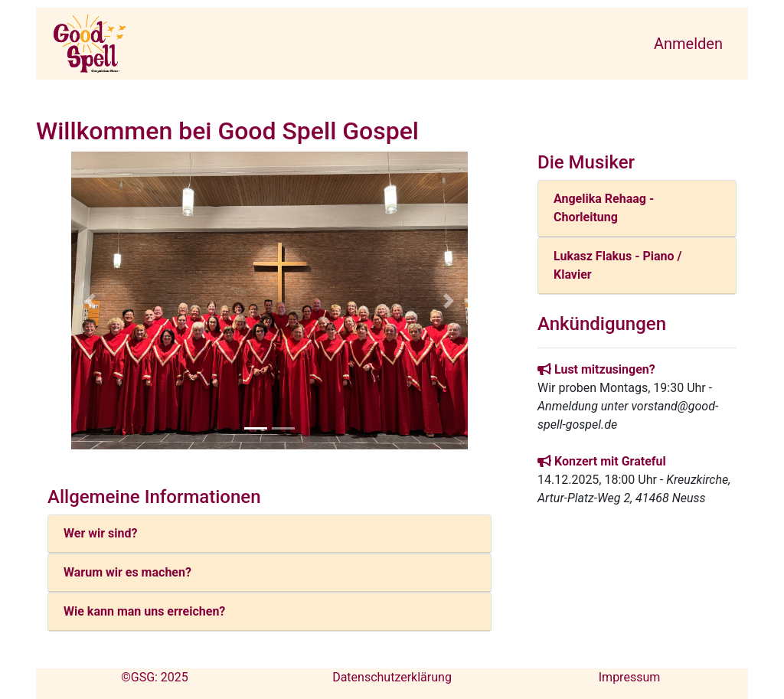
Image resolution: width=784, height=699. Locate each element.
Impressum (630, 677)
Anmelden (688, 44)
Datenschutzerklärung (392, 677)
